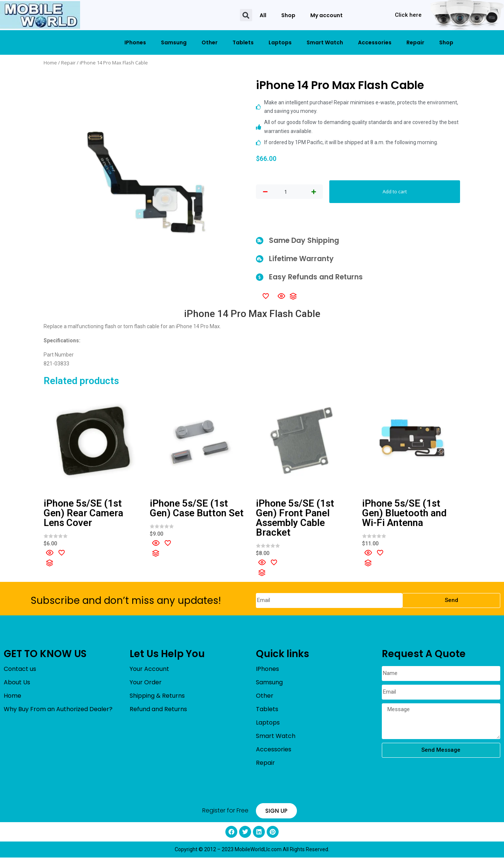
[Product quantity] (286, 194)
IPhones (135, 42)
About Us (17, 686)
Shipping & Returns (157, 700)
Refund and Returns (158, 713)
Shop (288, 15)
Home (50, 63)
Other (210, 42)
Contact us (20, 673)
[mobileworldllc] (40, 15)
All (263, 15)
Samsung (174, 42)
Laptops (280, 42)
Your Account (149, 673)
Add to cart (394, 194)
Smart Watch (325, 42)
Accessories (375, 42)
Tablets (243, 42)
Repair (415, 42)
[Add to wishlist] (266, 300)
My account (327, 15)
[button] (246, 15)
